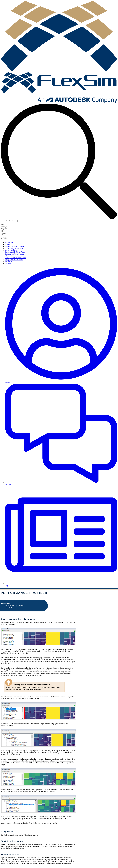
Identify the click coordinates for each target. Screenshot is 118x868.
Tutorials (8, 244)
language (4, 227)
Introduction (9, 242)
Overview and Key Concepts (14, 606)
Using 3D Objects (11, 250)
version (3, 223)
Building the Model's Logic (14, 254)
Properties (8, 607)
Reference (9, 262)
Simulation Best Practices (14, 248)
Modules (8, 263)
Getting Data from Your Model (16, 258)
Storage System (33, 751)
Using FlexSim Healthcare (14, 260)
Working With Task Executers (15, 256)
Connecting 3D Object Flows (15, 252)
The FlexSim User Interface (15, 246)
